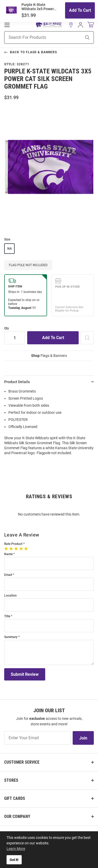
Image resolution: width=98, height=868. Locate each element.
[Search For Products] (36, 37)
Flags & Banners (49, 356)
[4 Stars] (22, 549)
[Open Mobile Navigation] (7, 25)
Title (7, 616)
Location (10, 596)
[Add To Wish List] (87, 338)
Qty (7, 328)
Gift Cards (15, 798)
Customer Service (22, 762)
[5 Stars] (27, 549)
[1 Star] (7, 549)
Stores (11, 780)
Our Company (17, 816)
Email (8, 575)
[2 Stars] (12, 549)
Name (8, 554)
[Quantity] (15, 338)
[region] (49, 424)
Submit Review (25, 674)
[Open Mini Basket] (91, 25)
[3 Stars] (17, 549)
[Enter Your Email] (37, 738)
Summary (11, 637)
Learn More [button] (16, 849)
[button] (71, 25)
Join (83, 738)
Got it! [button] (14, 860)
